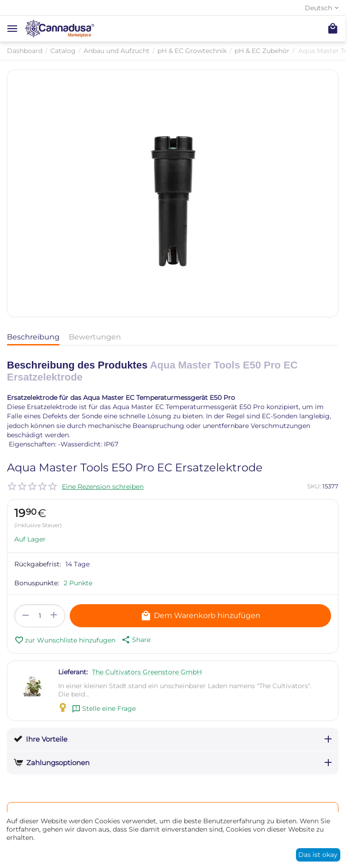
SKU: (314, 486)
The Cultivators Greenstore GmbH (147, 672)
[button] (135, 640)
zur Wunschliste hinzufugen (65, 640)
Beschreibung (33, 337)
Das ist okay (318, 855)
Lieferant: (73, 672)
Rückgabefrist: (38, 564)
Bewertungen (95, 337)
